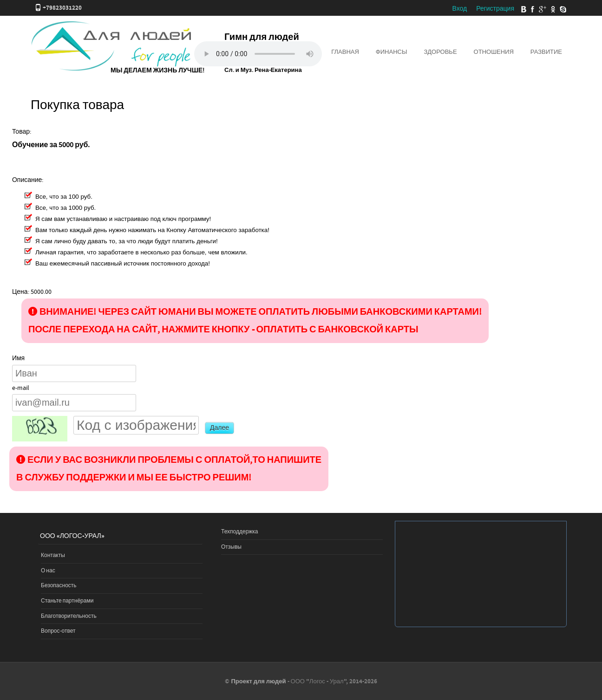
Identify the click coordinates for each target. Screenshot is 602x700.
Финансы (392, 52)
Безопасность (59, 586)
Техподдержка (240, 532)
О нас (48, 571)
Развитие (546, 52)
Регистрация (495, 9)
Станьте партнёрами (67, 601)
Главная (345, 52)
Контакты (53, 555)
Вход (459, 9)
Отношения (494, 52)
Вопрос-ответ (58, 631)
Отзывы (231, 547)
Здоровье (440, 52)
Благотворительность (69, 616)
